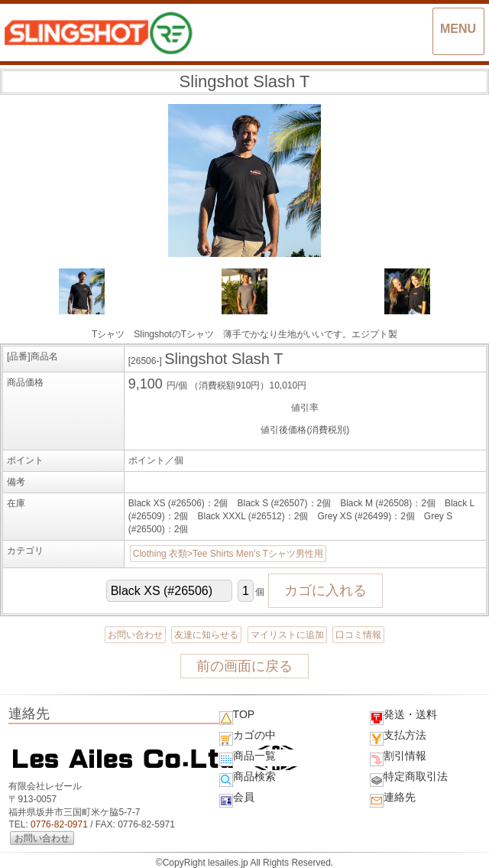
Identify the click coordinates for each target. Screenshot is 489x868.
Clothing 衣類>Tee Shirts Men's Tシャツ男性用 (228, 554)
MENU (458, 29)
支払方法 (398, 737)
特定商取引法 (409, 779)
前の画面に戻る (244, 666)
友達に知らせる (206, 635)
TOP (237, 717)
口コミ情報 (358, 635)
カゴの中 (248, 737)
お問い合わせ (135, 635)
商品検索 (248, 779)
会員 (237, 799)
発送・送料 (403, 717)
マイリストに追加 (287, 635)
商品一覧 (248, 758)
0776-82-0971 (59, 824)
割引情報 (398, 758)
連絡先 (393, 799)
